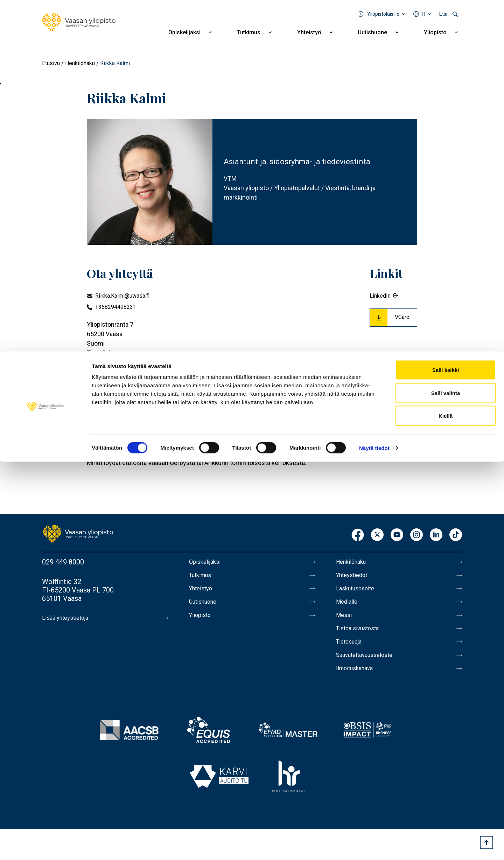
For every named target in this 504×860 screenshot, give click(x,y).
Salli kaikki (446, 768)
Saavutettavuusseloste (371, 665)
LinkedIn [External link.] (380, 296)
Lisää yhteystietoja (71, 618)
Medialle (349, 606)
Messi (345, 621)
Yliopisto (435, 32)
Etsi (443, 14)
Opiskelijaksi (184, 32)
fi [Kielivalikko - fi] (423, 14)
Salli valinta (446, 791)
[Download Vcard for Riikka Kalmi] (393, 318)
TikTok (456, 535)
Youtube (397, 535)
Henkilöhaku (80, 63)
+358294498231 (116, 307)
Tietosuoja (352, 650)
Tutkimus (249, 32)
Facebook (358, 535)
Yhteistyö (309, 32)
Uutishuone (372, 32)
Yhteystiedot (356, 577)
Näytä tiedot (374, 846)
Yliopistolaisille (383, 14)
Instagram (416, 535)
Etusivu (51, 63)
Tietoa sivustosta (363, 636)
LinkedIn (436, 535)
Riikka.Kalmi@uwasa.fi (122, 296)
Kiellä (446, 814)
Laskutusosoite (360, 591)
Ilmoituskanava (359, 680)
